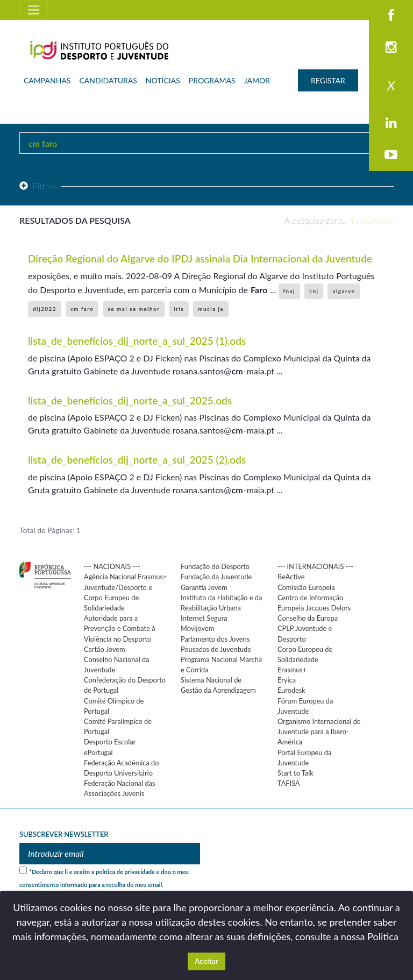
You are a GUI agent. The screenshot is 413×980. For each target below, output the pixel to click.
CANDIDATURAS (108, 80)
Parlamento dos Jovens (215, 639)
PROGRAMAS (212, 80)
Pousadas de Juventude (216, 649)
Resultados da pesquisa (75, 220)
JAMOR (257, 80)
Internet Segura (204, 618)
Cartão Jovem (105, 649)
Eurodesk (291, 690)
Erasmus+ (292, 670)
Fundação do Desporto (215, 566)
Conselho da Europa (308, 618)
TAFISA (289, 783)
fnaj (289, 291)
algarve (344, 291)
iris (179, 309)
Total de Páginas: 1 (50, 530)
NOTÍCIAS (163, 80)
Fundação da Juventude (216, 577)
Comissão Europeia (306, 587)
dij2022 (45, 309)
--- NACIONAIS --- (112, 566)
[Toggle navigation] (34, 10)
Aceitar (206, 961)
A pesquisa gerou (339, 220)
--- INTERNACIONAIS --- (315, 566)
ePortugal (98, 752)
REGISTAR (328, 80)
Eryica (287, 680)
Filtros (38, 186)
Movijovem (197, 628)
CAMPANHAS (47, 80)
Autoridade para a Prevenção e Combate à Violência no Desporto (120, 628)
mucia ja (211, 309)
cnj (314, 291)
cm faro (82, 309)
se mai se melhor (134, 309)
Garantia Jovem (204, 587)
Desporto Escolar (110, 742)
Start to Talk (295, 773)
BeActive (291, 577)
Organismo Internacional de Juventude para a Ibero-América (319, 732)
